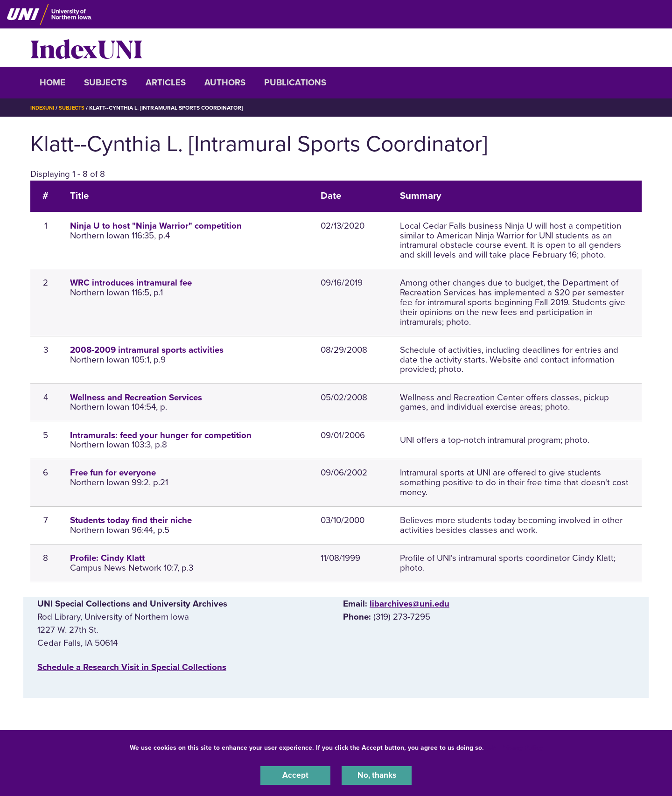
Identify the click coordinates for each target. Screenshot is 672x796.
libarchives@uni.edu (409, 604)
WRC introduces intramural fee (131, 283)
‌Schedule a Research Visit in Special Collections (132, 667)
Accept (295, 775)
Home (52, 83)
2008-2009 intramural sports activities (147, 350)
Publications (295, 83)
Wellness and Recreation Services (136, 398)
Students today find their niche (131, 520)
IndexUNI (86, 48)
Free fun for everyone (113, 473)
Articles (166, 83)
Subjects (105, 83)
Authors (225, 83)
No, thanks (377, 775)
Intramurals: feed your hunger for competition (161, 435)
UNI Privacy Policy (515, 746)
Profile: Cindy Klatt (107, 558)
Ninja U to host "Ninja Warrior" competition (156, 226)
